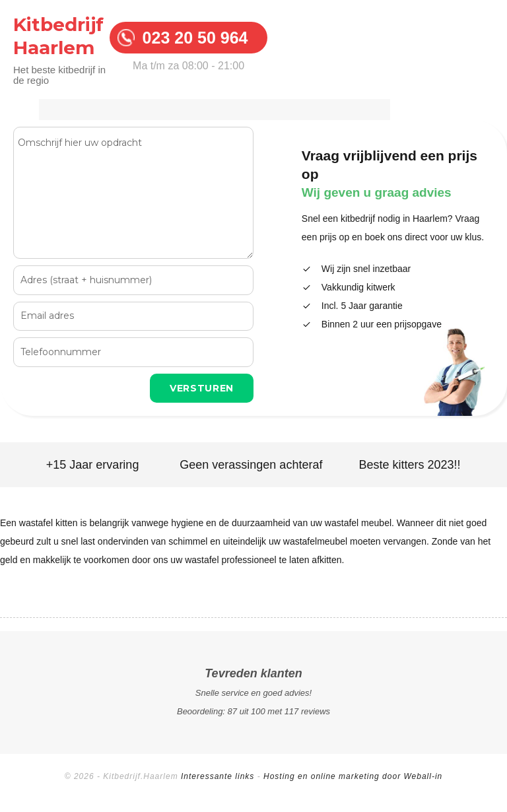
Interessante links (218, 776)
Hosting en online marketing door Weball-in (353, 776)
